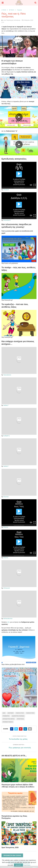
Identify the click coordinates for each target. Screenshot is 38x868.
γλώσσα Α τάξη (20, 713)
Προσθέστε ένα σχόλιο (12, 855)
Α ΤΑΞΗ (4, 10)
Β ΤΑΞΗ (12, 10)
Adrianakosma (8, 619)
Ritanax (6, 527)
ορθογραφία (20, 719)
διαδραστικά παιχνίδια (18, 716)
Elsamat (6, 497)
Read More (27, 865)
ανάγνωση (11, 713)
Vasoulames (7, 375)
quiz (4, 713)
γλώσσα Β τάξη (30, 713)
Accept (18, 865)
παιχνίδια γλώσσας (8, 722)
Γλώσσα (19, 10)
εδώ (8, 622)
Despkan (6, 190)
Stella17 (6, 405)
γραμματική (6, 716)
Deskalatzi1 (7, 220)
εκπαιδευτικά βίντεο (9, 719)
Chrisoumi (7, 588)
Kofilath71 (7, 436)
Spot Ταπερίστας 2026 (10, 848)
